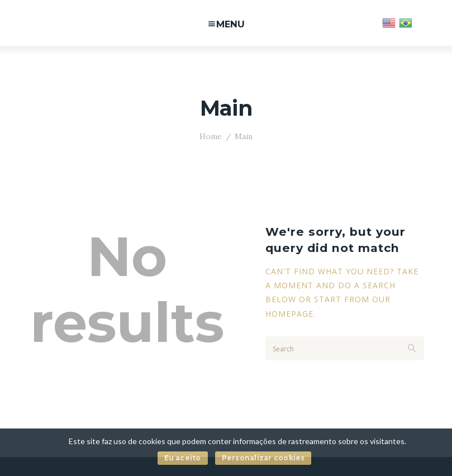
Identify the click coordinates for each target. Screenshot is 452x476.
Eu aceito (183, 458)
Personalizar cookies (263, 458)
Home (211, 136)
